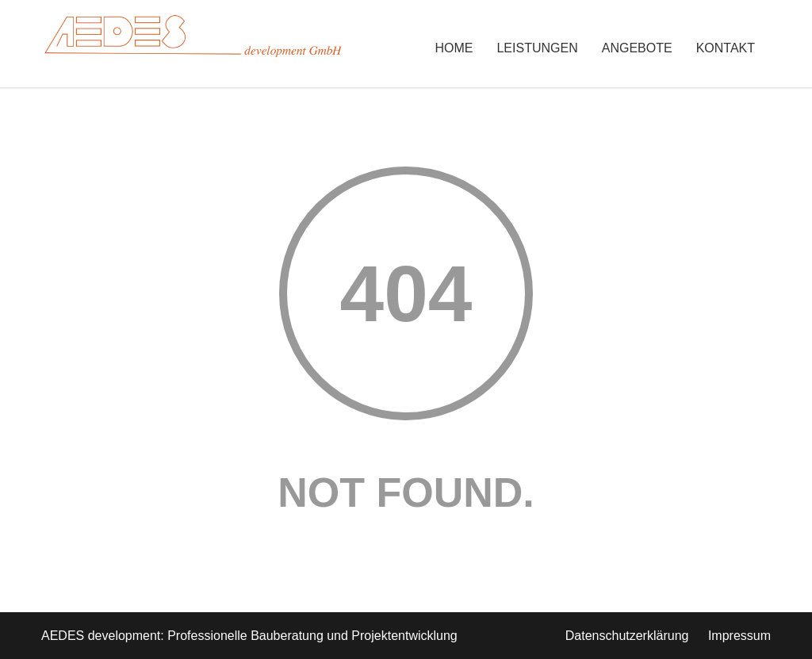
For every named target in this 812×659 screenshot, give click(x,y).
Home (454, 48)
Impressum (739, 636)
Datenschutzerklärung (627, 636)
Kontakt (726, 48)
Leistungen (537, 48)
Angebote (637, 48)
